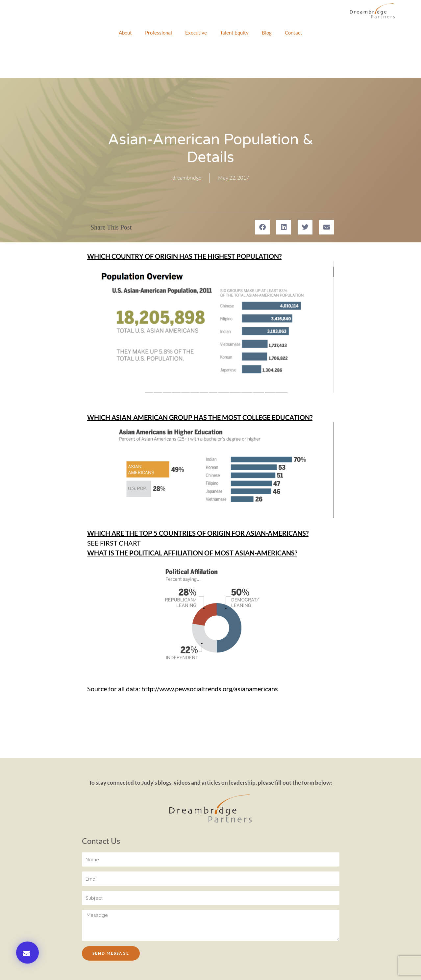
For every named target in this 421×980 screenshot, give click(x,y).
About (125, 33)
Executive (196, 33)
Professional (159, 33)
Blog (267, 33)
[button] (27, 953)
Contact (294, 33)
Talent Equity (234, 33)
